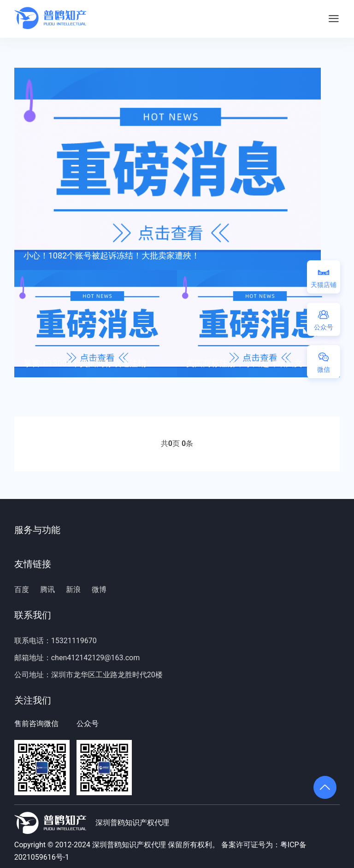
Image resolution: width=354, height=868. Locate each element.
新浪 (73, 589)
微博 (99, 589)
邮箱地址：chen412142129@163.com (77, 658)
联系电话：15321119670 (56, 641)
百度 (22, 589)
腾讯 (47, 589)
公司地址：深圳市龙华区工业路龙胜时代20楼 (88, 675)
